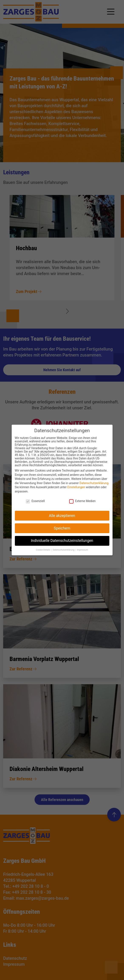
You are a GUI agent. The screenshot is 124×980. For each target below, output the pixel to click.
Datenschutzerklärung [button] (64, 554)
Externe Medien (82, 505)
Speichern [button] (62, 532)
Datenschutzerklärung (94, 487)
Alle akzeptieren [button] (62, 519)
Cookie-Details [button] (43, 554)
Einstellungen (76, 491)
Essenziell (35, 505)
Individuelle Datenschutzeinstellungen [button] (62, 544)
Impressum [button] (82, 554)
